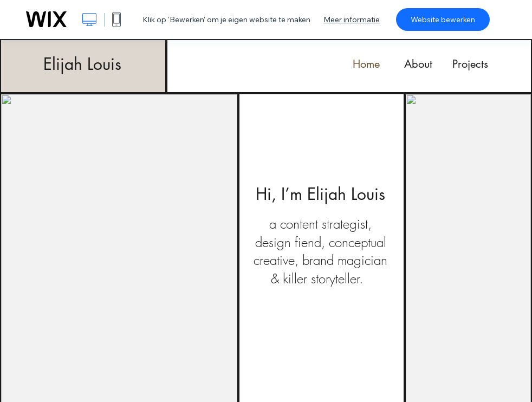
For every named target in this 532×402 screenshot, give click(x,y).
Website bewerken (443, 20)
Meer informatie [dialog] (352, 20)
